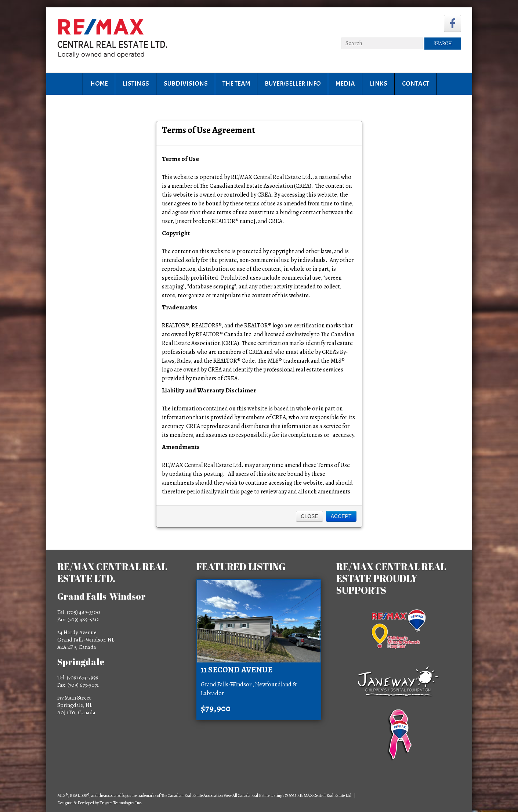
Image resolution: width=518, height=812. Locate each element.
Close (309, 516)
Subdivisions (186, 84)
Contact (416, 84)
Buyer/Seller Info (293, 84)
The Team (236, 84)
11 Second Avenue (237, 670)
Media (345, 84)
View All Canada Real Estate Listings (254, 795)
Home (99, 84)
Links (378, 84)
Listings (136, 84)
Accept (341, 516)
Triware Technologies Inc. (121, 803)
